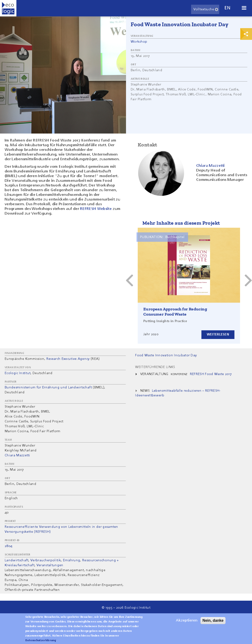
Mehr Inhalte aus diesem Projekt (181, 223)
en (227, 8)
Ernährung (72, 560)
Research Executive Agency (68, 359)
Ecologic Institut (18, 373)
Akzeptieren (187, 621)
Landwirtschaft (17, 560)
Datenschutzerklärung (41, 640)
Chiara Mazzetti (17, 455)
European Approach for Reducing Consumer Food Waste (175, 312)
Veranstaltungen (50, 565)
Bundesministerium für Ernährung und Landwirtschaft (48, 387)
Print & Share (246, 34)
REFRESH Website (96, 209)
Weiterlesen (218, 335)
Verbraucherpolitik (46, 560)
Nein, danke (213, 620)
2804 (8, 546)
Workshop (139, 42)
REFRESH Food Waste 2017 (211, 374)
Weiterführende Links (155, 367)
